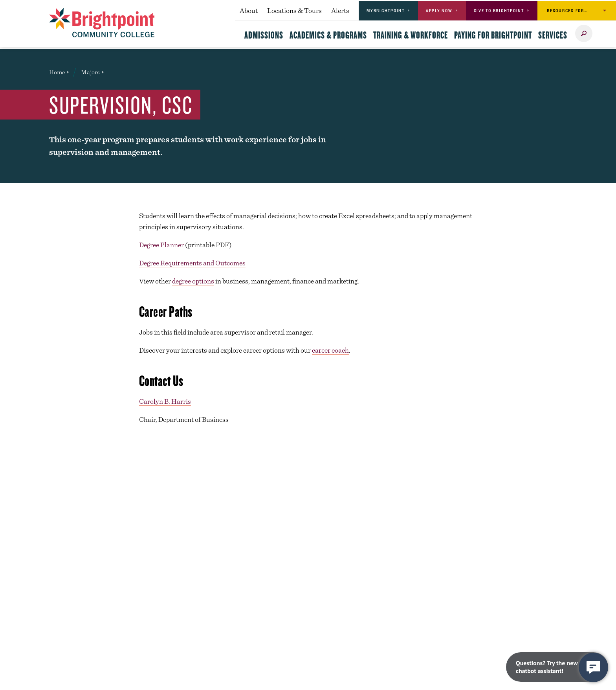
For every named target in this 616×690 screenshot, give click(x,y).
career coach (330, 350)
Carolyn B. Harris (165, 401)
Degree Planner (161, 245)
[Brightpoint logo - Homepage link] (102, 23)
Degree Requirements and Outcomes (192, 263)
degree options (193, 281)
